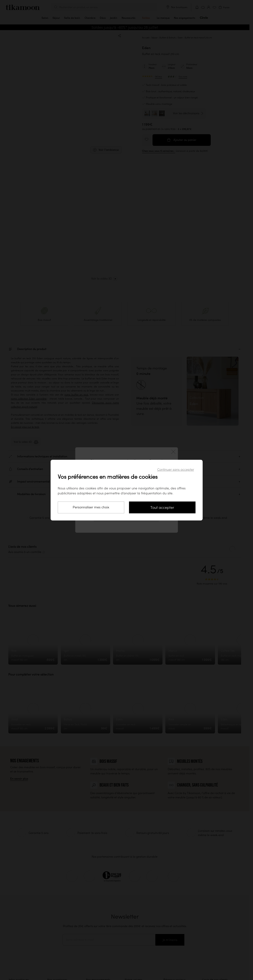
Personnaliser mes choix (91, 507)
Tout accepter (162, 507)
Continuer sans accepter (176, 469)
